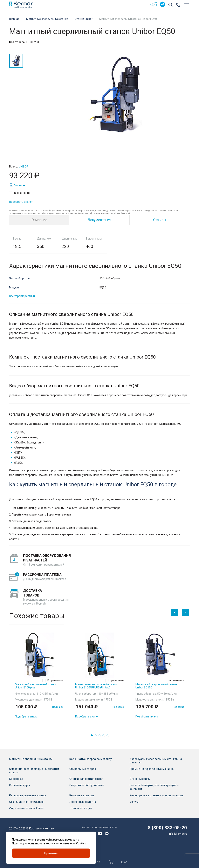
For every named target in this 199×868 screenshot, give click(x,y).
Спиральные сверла (83, 769)
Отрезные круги (20, 785)
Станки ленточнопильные (26, 802)
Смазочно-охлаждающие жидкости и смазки (34, 771)
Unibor (24, 167)
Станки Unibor (84, 19)
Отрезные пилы (140, 779)
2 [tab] (97, 737)
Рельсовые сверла (82, 795)
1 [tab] (93, 737)
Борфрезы (16, 779)
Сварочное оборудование (87, 785)
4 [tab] (105, 737)
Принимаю (51, 853)
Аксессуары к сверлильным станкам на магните (156, 761)
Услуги (134, 802)
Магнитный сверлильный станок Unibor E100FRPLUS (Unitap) (96, 686)
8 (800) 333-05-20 (167, 828)
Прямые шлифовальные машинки (152, 769)
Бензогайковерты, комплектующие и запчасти (154, 787)
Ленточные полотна (83, 802)
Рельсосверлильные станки (28, 795)
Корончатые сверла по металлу (91, 759)
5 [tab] (108, 737)
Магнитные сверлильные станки (47, 19)
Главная (14, 19)
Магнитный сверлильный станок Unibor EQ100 (156, 686)
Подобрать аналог (21, 202)
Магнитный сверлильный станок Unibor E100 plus (36, 686)
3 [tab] (101, 737)
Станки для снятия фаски (86, 779)
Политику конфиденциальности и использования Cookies (49, 843)
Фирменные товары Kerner (27, 808)
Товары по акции (81, 808)
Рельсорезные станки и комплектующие (157, 795)
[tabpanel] (39, 677)
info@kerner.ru (178, 834)
